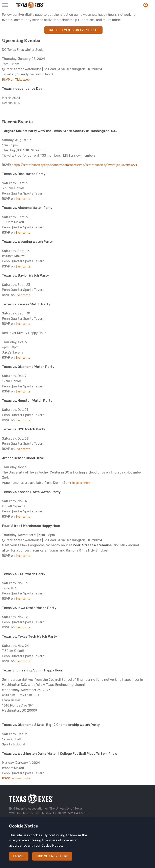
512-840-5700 (78, 813)
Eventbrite (23, 199)
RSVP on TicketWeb (16, 80)
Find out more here (52, 860)
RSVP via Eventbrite (16, 778)
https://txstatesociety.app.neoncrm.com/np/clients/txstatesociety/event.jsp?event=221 (74, 165)
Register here (81, 483)
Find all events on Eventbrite (73, 30)
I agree (19, 860)
